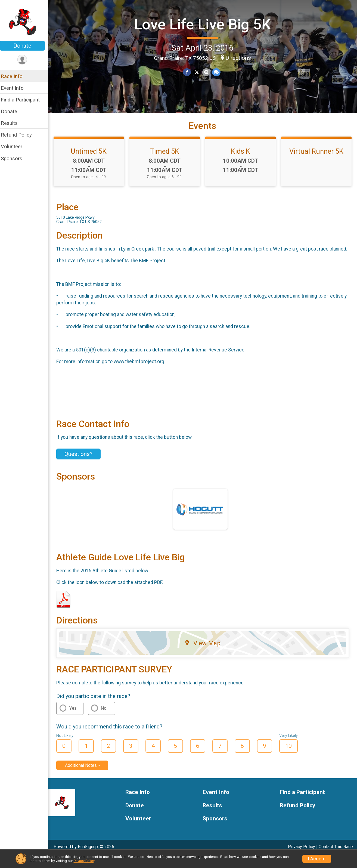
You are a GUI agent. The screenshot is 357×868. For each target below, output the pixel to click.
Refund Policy (20, 135)
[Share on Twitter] (199, 72)
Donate (26, 46)
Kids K (242, 155)
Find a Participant (24, 100)
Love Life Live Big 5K (204, 24)
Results (13, 123)
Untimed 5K (92, 155)
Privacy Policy (84, 861)
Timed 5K (167, 155)
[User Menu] (26, 60)
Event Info (16, 88)
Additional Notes (84, 776)
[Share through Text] (218, 72)
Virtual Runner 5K (317, 155)
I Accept (317, 859)
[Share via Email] (208, 72)
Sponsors (15, 158)
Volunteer (15, 146)
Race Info (15, 76)
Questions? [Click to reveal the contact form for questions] (82, 465)
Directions (240, 58)
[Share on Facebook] (189, 72)
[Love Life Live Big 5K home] (26, 21)
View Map (204, 654)
